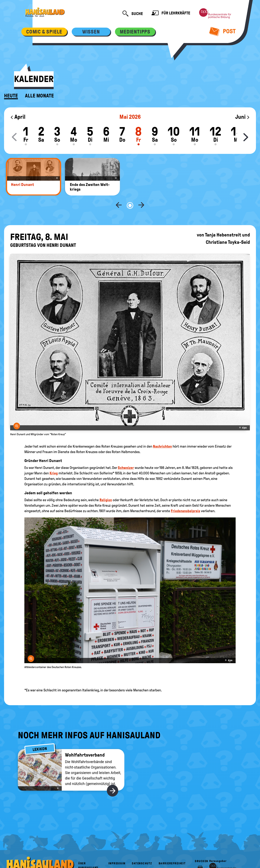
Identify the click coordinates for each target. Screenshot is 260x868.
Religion (106, 487)
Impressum (117, 850)
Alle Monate (39, 96)
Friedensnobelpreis (185, 498)
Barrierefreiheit (172, 850)
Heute (11, 96)
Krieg (54, 460)
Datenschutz (142, 850)
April (18, 117)
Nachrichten (162, 433)
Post (223, 31)
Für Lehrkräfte (171, 13)
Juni (243, 117)
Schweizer (126, 454)
